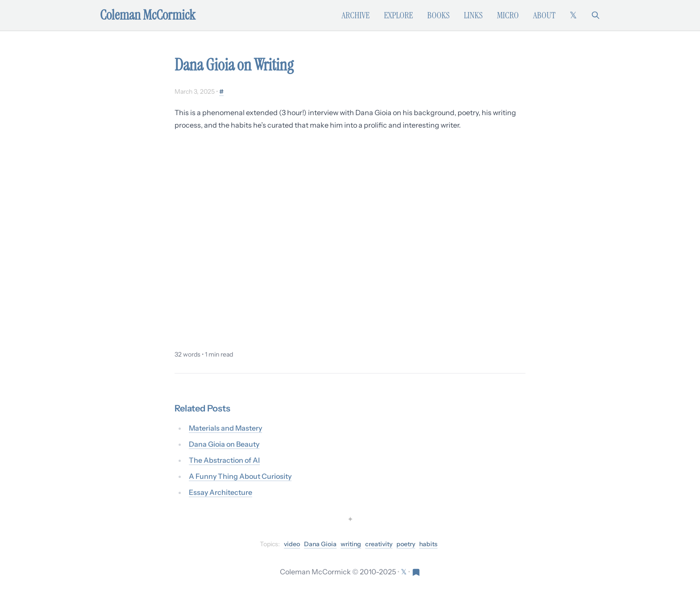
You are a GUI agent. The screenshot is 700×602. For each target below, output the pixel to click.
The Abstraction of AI (224, 460)
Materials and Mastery (225, 428)
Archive (356, 15)
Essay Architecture (221, 492)
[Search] (596, 15)
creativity (379, 544)
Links (473, 15)
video (292, 544)
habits (428, 544)
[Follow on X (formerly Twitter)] (573, 15)
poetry (406, 544)
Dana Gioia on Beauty (224, 444)
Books (438, 15)
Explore (398, 15)
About (544, 15)
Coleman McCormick (148, 15)
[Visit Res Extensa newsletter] (416, 572)
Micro (508, 15)
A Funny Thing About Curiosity (240, 476)
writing (351, 544)
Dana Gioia (320, 544)
